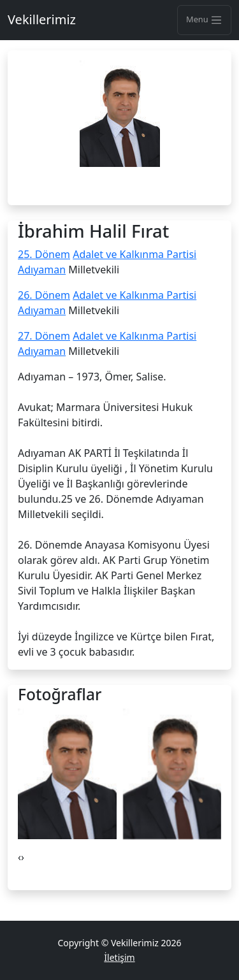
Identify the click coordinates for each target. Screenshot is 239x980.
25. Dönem (44, 254)
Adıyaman (42, 270)
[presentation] (19, 857)
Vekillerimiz (42, 19)
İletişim (119, 957)
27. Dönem (44, 336)
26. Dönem (44, 295)
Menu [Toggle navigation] (204, 20)
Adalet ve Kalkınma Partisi (134, 254)
